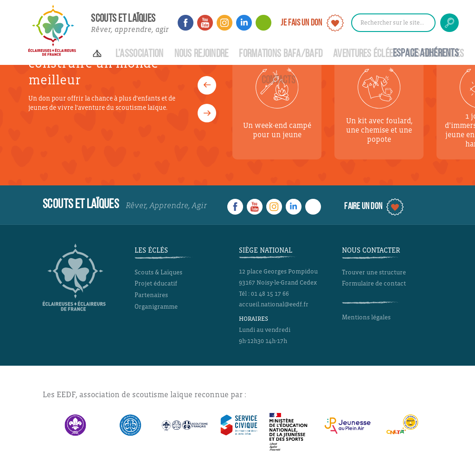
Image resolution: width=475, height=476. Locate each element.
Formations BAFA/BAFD (281, 54)
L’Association (140, 54)
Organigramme (156, 307)
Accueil (99, 49)
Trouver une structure (374, 272)
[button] (207, 113)
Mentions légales (366, 317)
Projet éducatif (156, 283)
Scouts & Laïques (158, 272)
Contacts (279, 81)
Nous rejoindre (202, 54)
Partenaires (151, 295)
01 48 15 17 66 (270, 294)
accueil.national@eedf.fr (274, 305)
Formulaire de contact (374, 283)
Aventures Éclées (365, 54)
